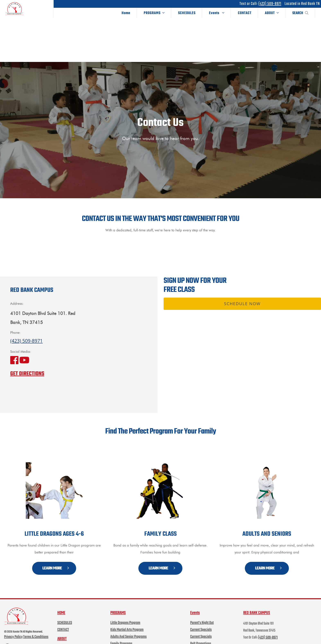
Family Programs (121, 636)
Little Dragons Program (125, 615)
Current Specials (201, 622)
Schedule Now (242, 296)
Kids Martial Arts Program (127, 622)
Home (126, 13)
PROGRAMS (154, 13)
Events (217, 13)
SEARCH (300, 13)
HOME (61, 606)
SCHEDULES (187, 13)
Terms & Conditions (36, 630)
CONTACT (245, 13)
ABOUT (272, 13)
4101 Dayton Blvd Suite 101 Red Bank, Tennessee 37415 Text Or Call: (259, 623)
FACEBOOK (12, 640)
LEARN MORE (56, 561)
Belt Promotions (201, 636)
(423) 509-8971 (270, 4)
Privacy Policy (13, 630)
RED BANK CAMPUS (257, 606)
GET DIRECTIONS (27, 366)
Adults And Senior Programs (128, 629)
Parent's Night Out (202, 615)
